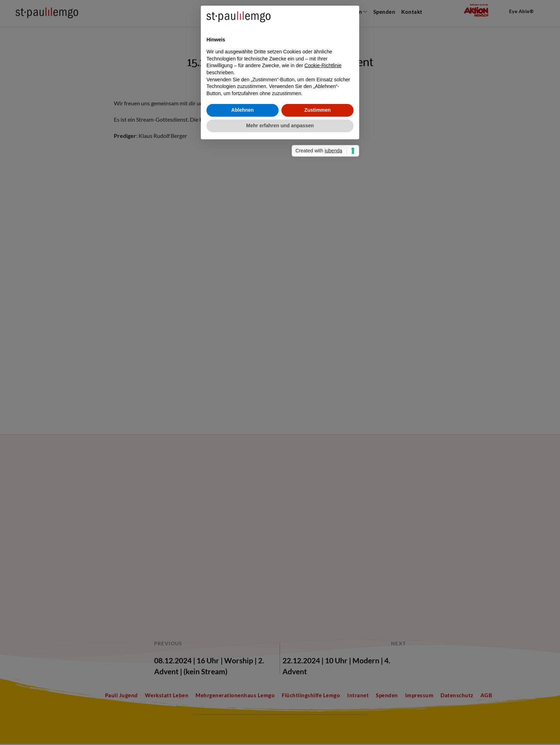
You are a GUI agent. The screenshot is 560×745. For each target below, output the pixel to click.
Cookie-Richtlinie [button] (323, 366)
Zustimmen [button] (318, 410)
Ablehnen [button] (243, 410)
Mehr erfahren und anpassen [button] (280, 426)
